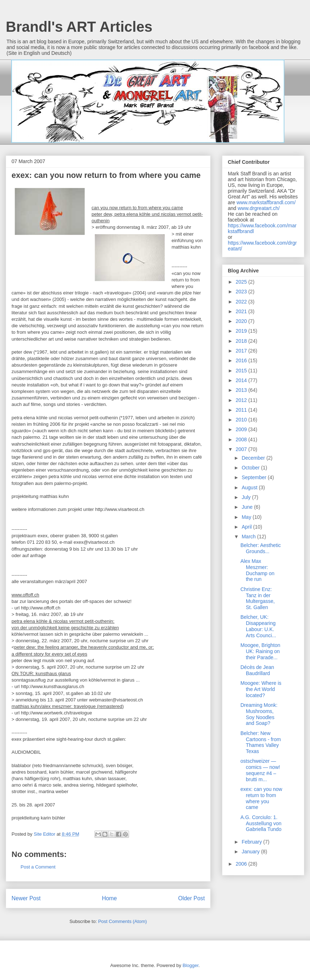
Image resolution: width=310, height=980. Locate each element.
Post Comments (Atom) (122, 921)
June (248, 507)
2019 (242, 331)
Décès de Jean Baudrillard (257, 670)
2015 (242, 371)
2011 (242, 410)
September (254, 477)
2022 (242, 302)
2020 (242, 321)
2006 (242, 864)
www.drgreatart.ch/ (259, 208)
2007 (242, 449)
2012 (242, 400)
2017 (242, 351)
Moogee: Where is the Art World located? (261, 689)
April (247, 527)
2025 (242, 282)
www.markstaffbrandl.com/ (266, 202)
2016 (242, 360)
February (252, 842)
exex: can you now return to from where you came (261, 798)
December (254, 458)
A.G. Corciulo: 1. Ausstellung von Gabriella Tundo (261, 823)
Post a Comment (38, 867)
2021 (242, 311)
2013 (242, 390)
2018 (242, 341)
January (251, 852)
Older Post (191, 898)
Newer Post (26, 898)
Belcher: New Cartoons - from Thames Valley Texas (261, 742)
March (249, 537)
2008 (242, 439)
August (250, 487)
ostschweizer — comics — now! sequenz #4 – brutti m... (260, 770)
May (247, 517)
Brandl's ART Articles (79, 27)
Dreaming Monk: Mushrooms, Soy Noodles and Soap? (259, 714)
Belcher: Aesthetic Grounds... (261, 548)
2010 (242, 420)
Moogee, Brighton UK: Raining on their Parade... (260, 651)
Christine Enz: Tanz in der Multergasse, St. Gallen (258, 598)
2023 (242, 292)
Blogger (190, 965)
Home (110, 898)
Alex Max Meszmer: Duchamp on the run (257, 570)
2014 (242, 380)
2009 (242, 429)
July (247, 497)
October (251, 468)
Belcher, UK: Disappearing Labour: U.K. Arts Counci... (258, 626)
